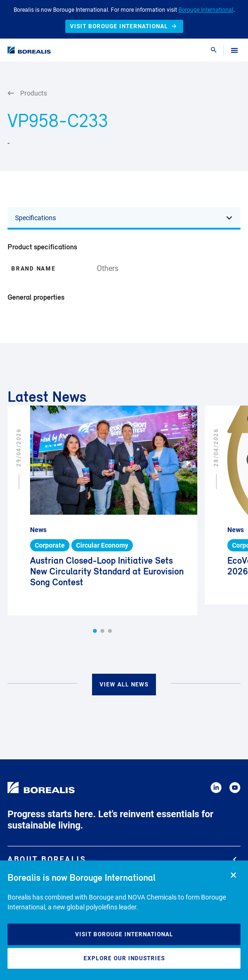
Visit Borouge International (124, 934)
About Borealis (122, 859)
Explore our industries (124, 958)
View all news (124, 685)
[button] (95, 631)
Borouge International (206, 10)
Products (27, 93)
